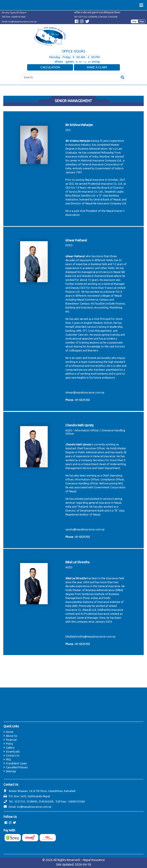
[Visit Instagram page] (82, 22)
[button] (122, 77)
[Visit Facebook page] (77, 22)
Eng (134, 21)
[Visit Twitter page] (87, 22)
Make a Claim (97, 67)
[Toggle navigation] (141, 5)
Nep (142, 21)
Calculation (50, 67)
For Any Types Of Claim (14, 13)
